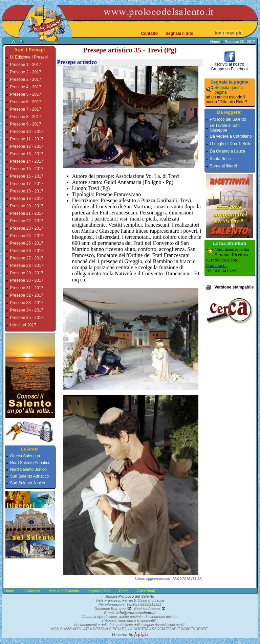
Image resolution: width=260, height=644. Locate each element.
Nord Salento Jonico (28, 469)
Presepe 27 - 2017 (27, 258)
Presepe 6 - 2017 (26, 102)
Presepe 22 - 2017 (27, 221)
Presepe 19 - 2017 (27, 199)
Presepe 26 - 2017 (27, 251)
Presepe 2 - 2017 (26, 72)
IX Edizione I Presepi (29, 57)
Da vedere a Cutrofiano (231, 136)
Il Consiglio (31, 591)
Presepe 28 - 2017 (27, 266)
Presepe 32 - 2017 (27, 295)
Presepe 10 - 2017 (27, 132)
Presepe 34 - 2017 (27, 310)
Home (215, 42)
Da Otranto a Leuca (228, 151)
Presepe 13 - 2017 (27, 154)
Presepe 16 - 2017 (27, 176)
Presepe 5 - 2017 (26, 94)
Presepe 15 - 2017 (27, 169)
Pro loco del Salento (228, 119)
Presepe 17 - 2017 (27, 184)
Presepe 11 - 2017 (27, 139)
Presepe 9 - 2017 (26, 124)
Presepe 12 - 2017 (27, 146)
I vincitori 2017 (23, 325)
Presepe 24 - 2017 (27, 236)
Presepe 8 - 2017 (26, 117)
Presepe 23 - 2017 (27, 228)
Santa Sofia (220, 159)
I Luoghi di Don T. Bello (231, 144)
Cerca (124, 591)
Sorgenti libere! (224, 166)
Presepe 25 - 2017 (27, 243)
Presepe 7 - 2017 (26, 109)
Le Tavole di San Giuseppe (225, 128)
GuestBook (146, 591)
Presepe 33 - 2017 (27, 303)
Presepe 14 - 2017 (27, 161)
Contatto (149, 33)
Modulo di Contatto (64, 591)
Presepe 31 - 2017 (27, 288)
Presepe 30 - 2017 (27, 280)
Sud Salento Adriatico (30, 476)
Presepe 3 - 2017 (26, 79)
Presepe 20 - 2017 (27, 206)
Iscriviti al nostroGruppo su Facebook (230, 65)
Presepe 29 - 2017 (27, 273)
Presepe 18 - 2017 (27, 191)
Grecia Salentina (25, 456)
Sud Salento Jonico (28, 483)
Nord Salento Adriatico (30, 463)
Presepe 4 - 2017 (26, 87)
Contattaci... (217, 265)
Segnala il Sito (179, 33)
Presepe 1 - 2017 (26, 65)
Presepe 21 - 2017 (27, 213)
